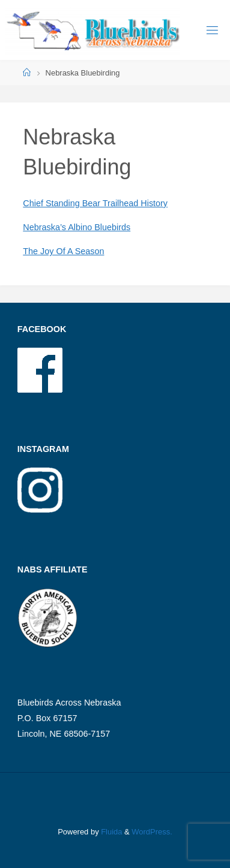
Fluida (111, 832)
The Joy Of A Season (63, 251)
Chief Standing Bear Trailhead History (95, 203)
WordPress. (152, 832)
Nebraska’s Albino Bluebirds (77, 227)
